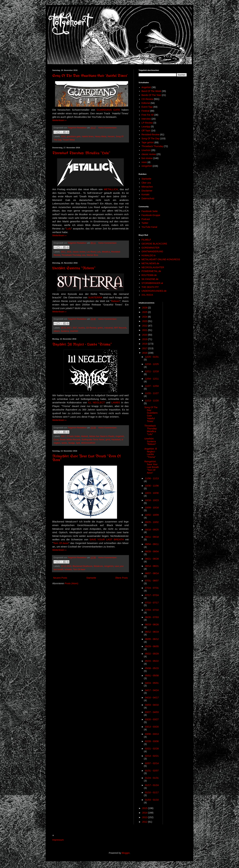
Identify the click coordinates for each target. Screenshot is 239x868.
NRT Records (120, 328)
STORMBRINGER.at (152, 283)
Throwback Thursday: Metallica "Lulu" (81, 153)
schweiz (68, 570)
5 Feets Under (73, 436)
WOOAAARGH (88, 443)
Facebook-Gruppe (151, 215)
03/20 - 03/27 (152, 719)
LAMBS (116, 402)
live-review (147, 158)
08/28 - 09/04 (152, 551)
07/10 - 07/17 (152, 603)
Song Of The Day (151, 138)
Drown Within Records (70, 440)
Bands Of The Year (151, 95)
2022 (145, 326)
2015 (145, 808)
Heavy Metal (101, 136)
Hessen (111, 136)
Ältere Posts (122, 578)
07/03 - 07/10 (152, 610)
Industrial (108, 328)
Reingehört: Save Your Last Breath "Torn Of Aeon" (152, 467)
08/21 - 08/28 (152, 559)
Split (78, 443)
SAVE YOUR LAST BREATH (107, 539)
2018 (145, 344)
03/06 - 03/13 (152, 734)
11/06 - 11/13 (152, 478)
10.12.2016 (66, 566)
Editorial (146, 103)
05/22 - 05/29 (152, 654)
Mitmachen (147, 187)
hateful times (88, 136)
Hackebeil (116, 440)
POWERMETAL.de (151, 271)
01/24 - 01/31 (152, 778)
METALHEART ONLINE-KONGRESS (161, 259)
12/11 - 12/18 (152, 371)
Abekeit (84, 436)
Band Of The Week (151, 91)
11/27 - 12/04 (152, 386)
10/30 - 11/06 (152, 486)
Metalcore (98, 566)
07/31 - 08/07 (152, 581)
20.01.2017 (66, 328)
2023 (145, 321)
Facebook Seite (150, 211)
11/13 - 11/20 (152, 401)
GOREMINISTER (151, 248)
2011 (63, 252)
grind (108, 440)
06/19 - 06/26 (152, 624)
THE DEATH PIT (150, 287)
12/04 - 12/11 (152, 379)
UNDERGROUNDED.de (154, 291)
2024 (145, 317)
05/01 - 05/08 (152, 676)
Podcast (146, 219)
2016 (63, 136)
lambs (64, 443)
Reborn (115, 301)
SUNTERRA (95, 297)
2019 (145, 339)
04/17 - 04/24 (152, 690)
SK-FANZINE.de (150, 279)
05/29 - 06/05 (152, 646)
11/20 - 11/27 (152, 393)
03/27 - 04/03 (152, 712)
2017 (75, 328)
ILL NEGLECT (96, 402)
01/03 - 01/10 (152, 800)
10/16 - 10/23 (152, 500)
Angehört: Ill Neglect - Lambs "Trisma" (82, 345)
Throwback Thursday (71, 255)
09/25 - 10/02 (152, 522)
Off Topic (146, 131)
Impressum (58, 840)
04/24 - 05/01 (152, 683)
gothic (100, 328)
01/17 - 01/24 (152, 785)
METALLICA (111, 189)
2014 (145, 813)
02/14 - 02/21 (152, 756)
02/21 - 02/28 (152, 749)
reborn (57, 331)
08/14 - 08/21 (152, 566)
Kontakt (145, 194)
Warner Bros (92, 255)
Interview (146, 119)
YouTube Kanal (149, 227)
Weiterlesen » (59, 120)
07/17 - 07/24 (152, 595)
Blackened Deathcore (82, 566)
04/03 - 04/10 (152, 705)
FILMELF (146, 240)
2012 (145, 822)
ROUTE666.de (149, 275)
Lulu (69, 229)
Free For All (148, 115)
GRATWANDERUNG (152, 251)
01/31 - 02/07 (152, 771)
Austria (81, 328)
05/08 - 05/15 (152, 668)
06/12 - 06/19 (152, 632)
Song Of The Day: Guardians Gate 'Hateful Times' (90, 76)
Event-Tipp (147, 107)
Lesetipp (146, 127)
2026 (145, 308)
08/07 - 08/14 (152, 573)
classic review (79, 252)
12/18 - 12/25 (152, 364)
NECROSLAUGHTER (153, 267)
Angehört (120, 436)
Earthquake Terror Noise (93, 440)
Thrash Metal (69, 140)
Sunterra (65, 331)
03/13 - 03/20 (152, 727)
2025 (145, 312)
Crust (56, 440)
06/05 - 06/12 (152, 639)
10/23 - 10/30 (152, 493)
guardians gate (74, 136)
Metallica (106, 252)
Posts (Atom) (72, 583)
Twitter (145, 223)
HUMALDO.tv (149, 255)
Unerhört (74, 331)
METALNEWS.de (150, 263)
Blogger (126, 853)
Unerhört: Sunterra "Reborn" (74, 268)
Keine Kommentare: (108, 128)
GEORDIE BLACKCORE (154, 244)
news (144, 162)
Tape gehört (148, 142)
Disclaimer (147, 191)
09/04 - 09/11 (152, 544)
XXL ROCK (147, 295)
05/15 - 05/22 (152, 661)
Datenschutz (148, 198)
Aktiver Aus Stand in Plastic (102, 436)
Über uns (146, 183)
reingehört (109, 566)
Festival (146, 111)
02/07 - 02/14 (152, 763)
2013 (145, 817)
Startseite (91, 578)
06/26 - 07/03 (152, 617)
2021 (145, 330)
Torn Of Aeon (61, 543)
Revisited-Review (151, 135)
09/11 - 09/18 (152, 537)
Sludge (71, 443)
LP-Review (147, 123)
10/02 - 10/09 (152, 515)
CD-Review (91, 328)
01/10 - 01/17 (152, 792)
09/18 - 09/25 (152, 530)
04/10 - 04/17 (152, 698)
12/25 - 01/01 (152, 357)
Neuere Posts (60, 578)
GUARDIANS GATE (108, 110)
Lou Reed (91, 252)
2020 (145, 335)
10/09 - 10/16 (152, 508)
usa (84, 255)
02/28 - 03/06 (152, 741)
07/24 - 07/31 (152, 588)
